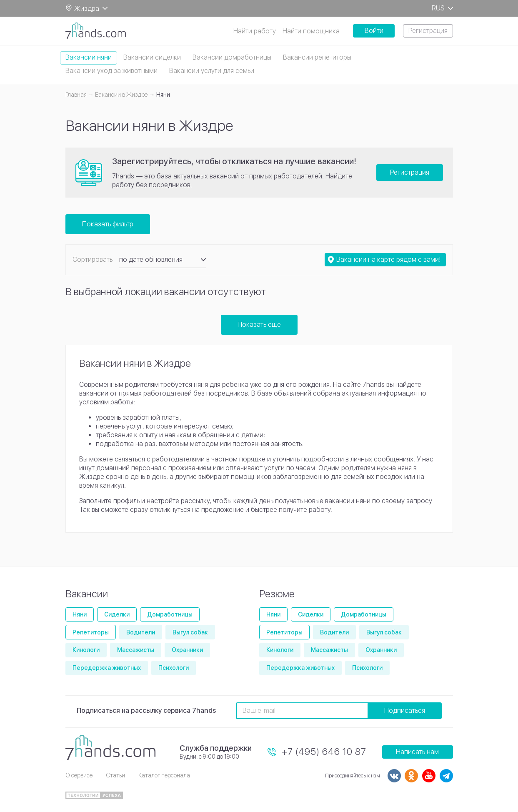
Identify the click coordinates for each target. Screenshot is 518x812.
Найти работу (255, 31)
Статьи (115, 775)
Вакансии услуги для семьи (212, 71)
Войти (374, 31)
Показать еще (259, 325)
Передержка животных (107, 668)
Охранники (187, 650)
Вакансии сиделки (152, 57)
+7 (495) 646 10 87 (324, 752)
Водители (141, 632)
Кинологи (86, 650)
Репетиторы (91, 632)
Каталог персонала (164, 775)
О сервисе (79, 775)
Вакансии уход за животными (111, 71)
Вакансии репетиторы (317, 57)
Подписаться (405, 710)
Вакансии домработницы (232, 57)
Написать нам (417, 752)
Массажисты (136, 650)
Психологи (174, 668)
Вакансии (87, 594)
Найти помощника (311, 31)
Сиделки (117, 614)
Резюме (277, 594)
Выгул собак (190, 632)
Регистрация (428, 31)
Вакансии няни (89, 57)
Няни (80, 614)
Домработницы (170, 614)
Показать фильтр (108, 224)
